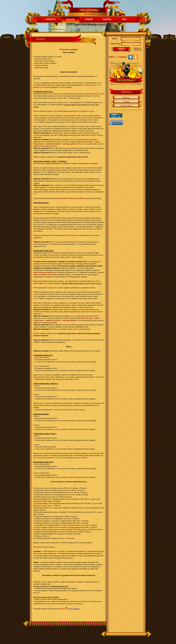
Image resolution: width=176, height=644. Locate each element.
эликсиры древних (69, 144)
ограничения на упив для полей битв (71, 198)
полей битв (93, 163)
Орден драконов (74, 609)
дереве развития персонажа (44, 272)
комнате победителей (42, 275)
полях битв (38, 231)
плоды (97, 142)
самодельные (39, 144)
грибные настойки (53, 144)
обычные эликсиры (85, 142)
